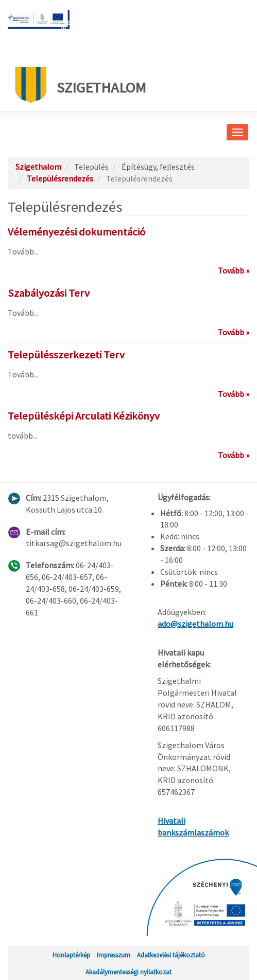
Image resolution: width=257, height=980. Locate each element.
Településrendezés (60, 178)
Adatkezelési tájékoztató (171, 955)
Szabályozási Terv (49, 293)
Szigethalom (81, 85)
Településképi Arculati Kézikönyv (84, 416)
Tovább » (234, 270)
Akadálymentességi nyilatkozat (128, 972)
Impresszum (114, 955)
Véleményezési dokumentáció (76, 232)
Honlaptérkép (71, 955)
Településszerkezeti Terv (66, 355)
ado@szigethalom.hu (195, 624)
